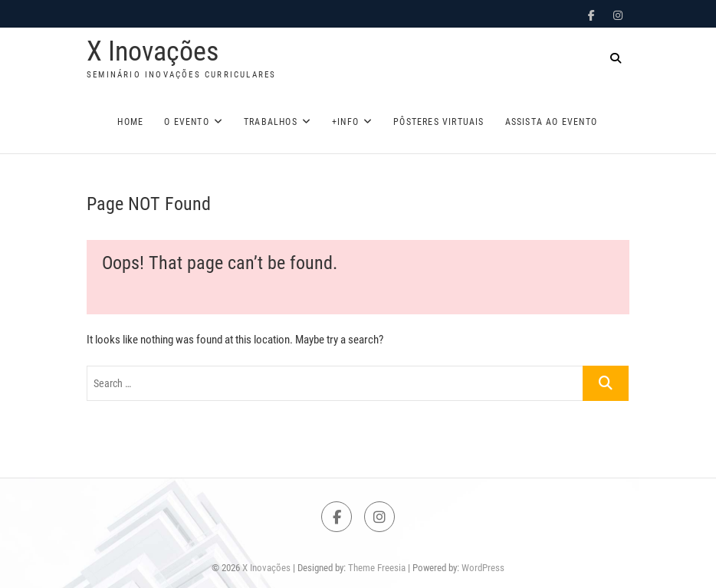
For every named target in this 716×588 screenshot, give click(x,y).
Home (130, 122)
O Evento (187, 122)
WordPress (483, 568)
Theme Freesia (377, 568)
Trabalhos (271, 122)
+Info (345, 122)
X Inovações (153, 51)
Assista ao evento (551, 122)
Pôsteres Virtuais (438, 122)
